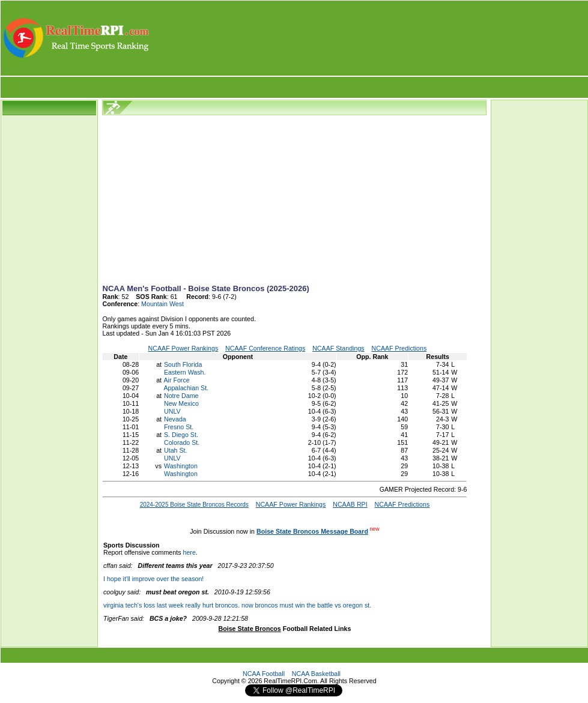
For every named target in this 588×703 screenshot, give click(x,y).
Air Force (176, 380)
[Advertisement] (370, 38)
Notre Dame (181, 396)
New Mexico (181, 403)
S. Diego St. (181, 435)
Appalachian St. (186, 388)
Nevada (175, 419)
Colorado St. (182, 442)
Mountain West (162, 304)
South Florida (183, 364)
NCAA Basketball (316, 674)
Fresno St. (179, 427)
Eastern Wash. (185, 372)
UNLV (172, 411)
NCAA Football (264, 674)
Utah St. (176, 450)
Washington (181, 466)
